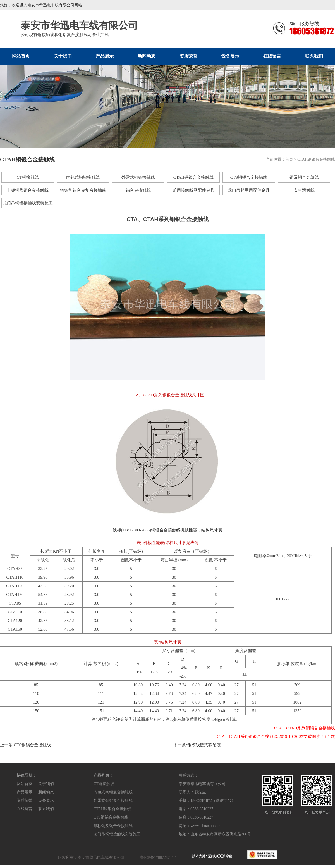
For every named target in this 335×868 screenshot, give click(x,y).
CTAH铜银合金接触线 (194, 177)
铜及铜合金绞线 (304, 177)
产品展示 (105, 56)
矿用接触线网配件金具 (193, 190)
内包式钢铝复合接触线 (113, 792)
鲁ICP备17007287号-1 (158, 858)
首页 (289, 159)
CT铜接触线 (27, 177)
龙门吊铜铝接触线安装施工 (28, 203)
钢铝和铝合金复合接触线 (83, 190)
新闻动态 (147, 56)
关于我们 (63, 56)
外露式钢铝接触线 (138, 177)
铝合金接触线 (138, 190)
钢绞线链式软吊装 (204, 745)
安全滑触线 (304, 190)
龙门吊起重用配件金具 (249, 190)
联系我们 (314, 56)
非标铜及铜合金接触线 (28, 190)
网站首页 (21, 56)
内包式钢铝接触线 (83, 177)
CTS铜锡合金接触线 (249, 177)
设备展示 (230, 56)
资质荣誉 (188, 56)
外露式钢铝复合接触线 (113, 801)
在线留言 (272, 56)
